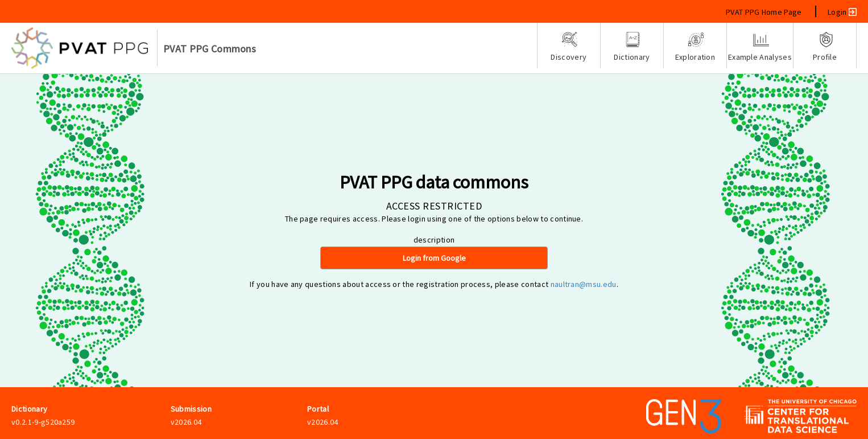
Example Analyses (760, 47)
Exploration (695, 47)
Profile (825, 47)
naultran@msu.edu (584, 284)
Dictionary (632, 47)
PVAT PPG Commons (210, 49)
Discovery (569, 47)
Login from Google (434, 258)
